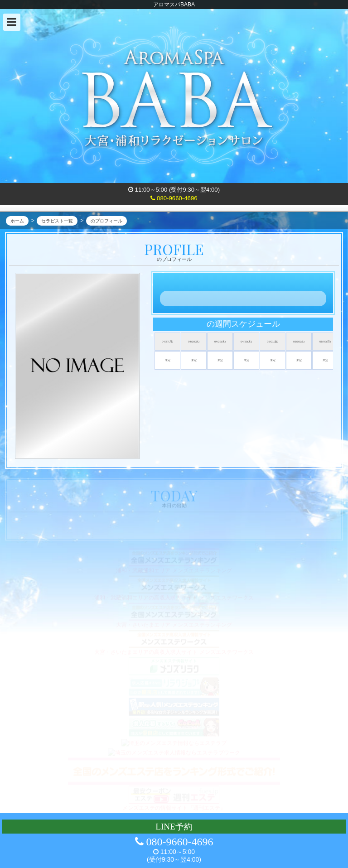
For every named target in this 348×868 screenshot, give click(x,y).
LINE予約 (174, 827)
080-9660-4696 (174, 198)
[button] (12, 22)
